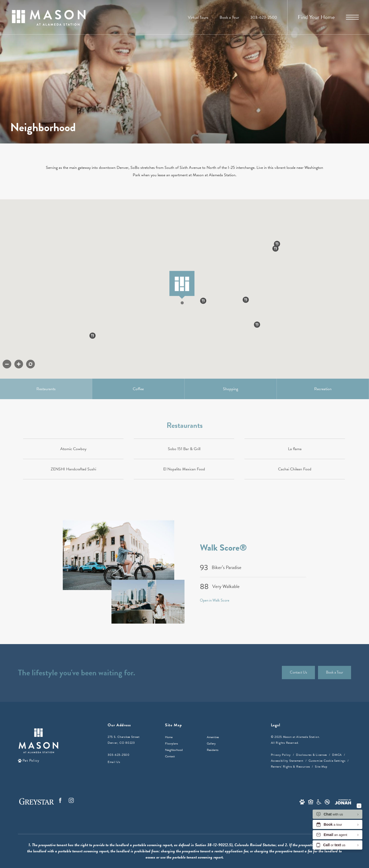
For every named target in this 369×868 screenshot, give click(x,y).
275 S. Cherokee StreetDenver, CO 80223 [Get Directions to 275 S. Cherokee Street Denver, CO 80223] (124, 740)
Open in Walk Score (215, 600)
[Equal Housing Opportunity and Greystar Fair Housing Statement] (311, 801)
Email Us (114, 762)
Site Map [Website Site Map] (321, 767)
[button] (184, 308)
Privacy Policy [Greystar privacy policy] (281, 755)
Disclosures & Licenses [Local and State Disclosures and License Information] (311, 755)
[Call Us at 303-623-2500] (264, 17)
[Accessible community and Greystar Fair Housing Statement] (319, 801)
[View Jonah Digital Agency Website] (343, 801)
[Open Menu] (352, 17)
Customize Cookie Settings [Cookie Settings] (327, 761)
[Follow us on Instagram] (71, 800)
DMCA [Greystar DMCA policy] (337, 755)
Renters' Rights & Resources (290, 767)
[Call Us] (124, 755)
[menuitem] (182, 737)
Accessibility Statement (287, 761)
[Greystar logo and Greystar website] (37, 801)
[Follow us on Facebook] (60, 800)
